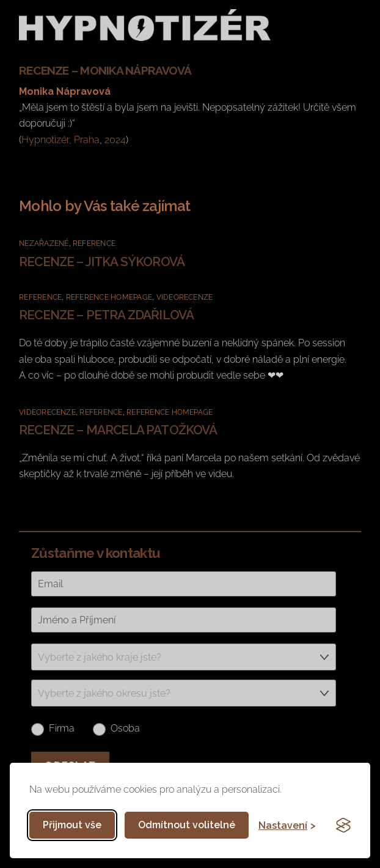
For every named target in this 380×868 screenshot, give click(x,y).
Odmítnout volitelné (187, 825)
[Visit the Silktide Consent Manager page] (343, 825)
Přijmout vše (72, 825)
